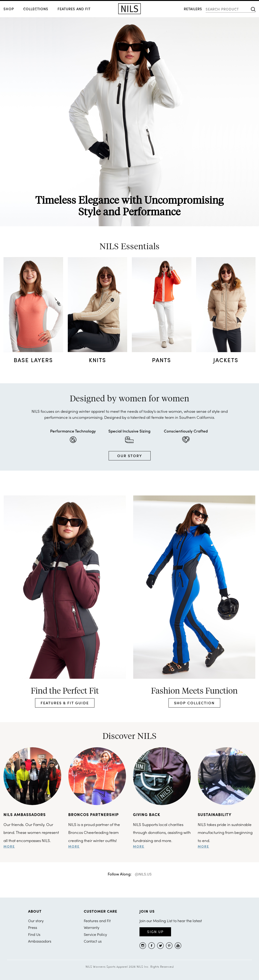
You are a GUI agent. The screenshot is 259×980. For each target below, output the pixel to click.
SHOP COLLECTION (194, 703)
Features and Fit (74, 9)
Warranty (92, 927)
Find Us (34, 934)
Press (33, 927)
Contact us (93, 941)
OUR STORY (130, 456)
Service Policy (95, 934)
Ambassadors (40, 941)
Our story (36, 921)
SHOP (9, 9)
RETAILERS (193, 9)
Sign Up (155, 932)
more (9, 846)
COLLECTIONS (36, 9)
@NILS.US (143, 874)
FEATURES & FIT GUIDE (65, 703)
